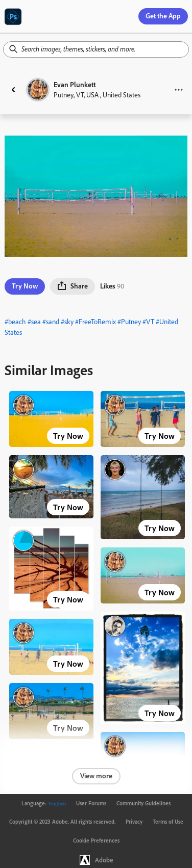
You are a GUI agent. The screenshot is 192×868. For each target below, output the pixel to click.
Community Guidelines (143, 803)
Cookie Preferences (96, 840)
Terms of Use (168, 822)
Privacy (134, 822)
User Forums (91, 803)
